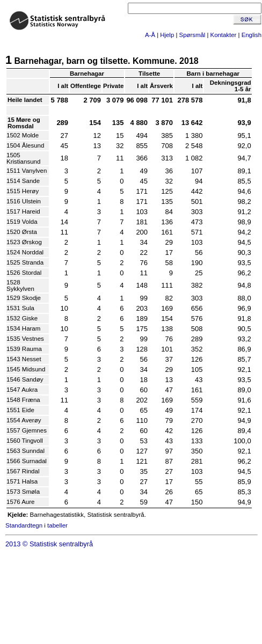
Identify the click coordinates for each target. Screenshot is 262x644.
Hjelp (167, 35)
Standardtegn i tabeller (37, 525)
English (252, 35)
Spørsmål (192, 35)
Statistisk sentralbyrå (61, 544)
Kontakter (224, 35)
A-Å (150, 35)
